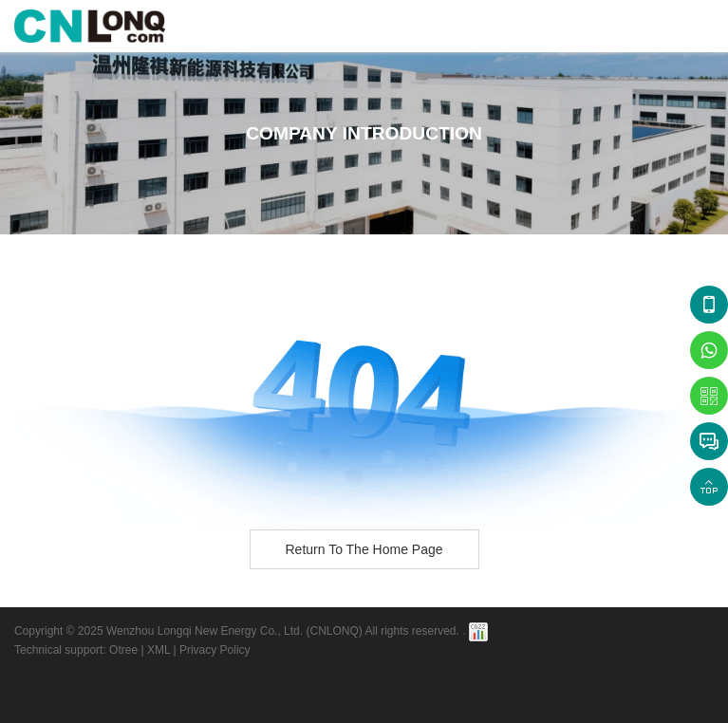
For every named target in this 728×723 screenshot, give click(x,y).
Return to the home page (364, 549)
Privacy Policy (215, 650)
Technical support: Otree (76, 650)
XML (159, 650)
